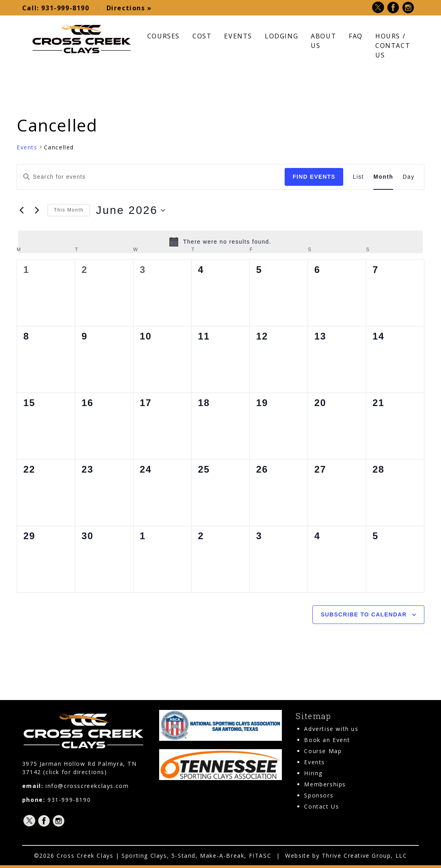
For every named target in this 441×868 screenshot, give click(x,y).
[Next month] (37, 210)
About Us (323, 40)
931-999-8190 (56, 8)
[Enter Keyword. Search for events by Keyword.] (151, 177)
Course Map (323, 751)
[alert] (220, 242)
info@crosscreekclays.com (87, 785)
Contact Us (321, 806)
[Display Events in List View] (358, 177)
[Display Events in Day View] (409, 177)
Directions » (127, 8)
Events (238, 36)
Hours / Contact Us (393, 45)
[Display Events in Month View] (383, 177)
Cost (202, 36)
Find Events (314, 177)
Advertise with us (331, 729)
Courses (163, 36)
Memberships (325, 784)
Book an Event (327, 740)
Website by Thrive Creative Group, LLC (346, 855)
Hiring (313, 773)
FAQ (356, 36)
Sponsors (319, 795)
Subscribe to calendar (364, 614)
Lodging (281, 36)
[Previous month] (21, 210)
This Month (69, 210)
